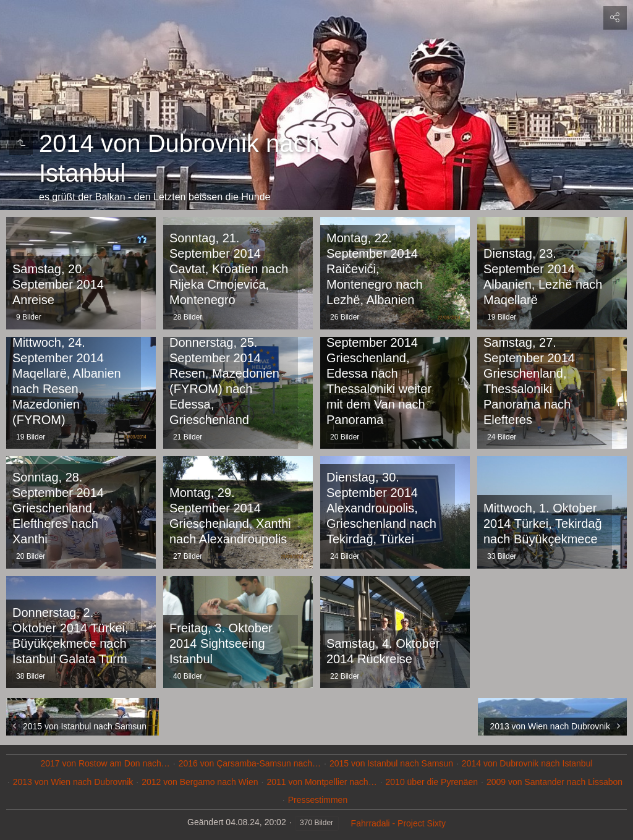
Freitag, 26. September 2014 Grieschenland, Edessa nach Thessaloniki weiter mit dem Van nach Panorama (379, 373)
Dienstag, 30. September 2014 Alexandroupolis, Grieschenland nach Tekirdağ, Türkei (381, 508)
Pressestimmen (318, 800)
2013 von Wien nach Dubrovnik (73, 782)
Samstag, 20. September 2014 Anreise (58, 284)
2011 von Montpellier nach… (321, 782)
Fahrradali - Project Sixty (398, 823)
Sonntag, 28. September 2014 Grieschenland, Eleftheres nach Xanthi (58, 508)
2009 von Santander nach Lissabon (554, 782)
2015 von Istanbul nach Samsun (391, 763)
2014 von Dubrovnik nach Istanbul (527, 763)
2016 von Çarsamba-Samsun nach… (250, 763)
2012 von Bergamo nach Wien (200, 782)
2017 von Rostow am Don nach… (105, 763)
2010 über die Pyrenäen (432, 782)
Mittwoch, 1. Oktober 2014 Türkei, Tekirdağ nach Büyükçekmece (543, 524)
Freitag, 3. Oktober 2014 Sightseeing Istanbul (221, 643)
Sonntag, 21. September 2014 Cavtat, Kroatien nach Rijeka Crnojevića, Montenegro (229, 269)
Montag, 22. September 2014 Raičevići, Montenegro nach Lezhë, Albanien (375, 269)
